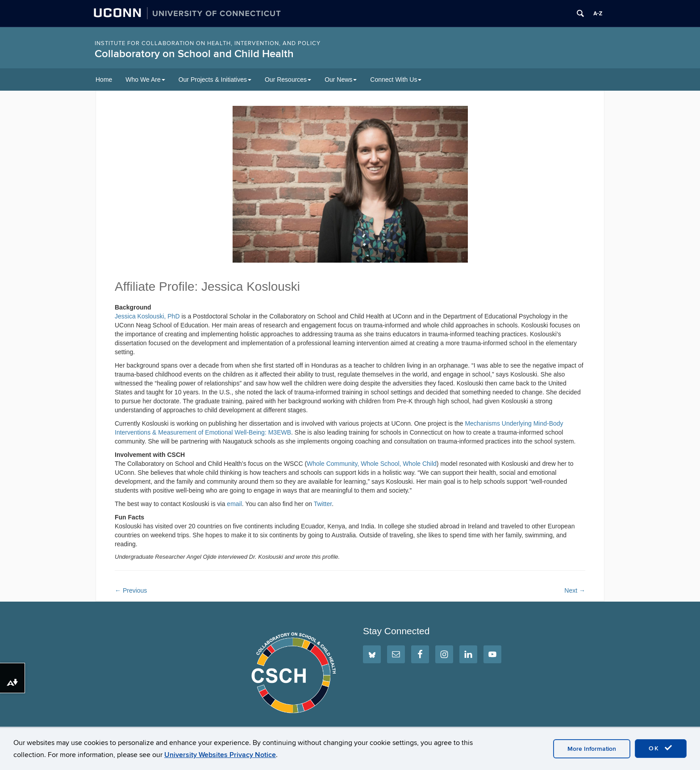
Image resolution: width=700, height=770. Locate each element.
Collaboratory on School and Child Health (194, 54)
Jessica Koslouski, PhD (147, 316)
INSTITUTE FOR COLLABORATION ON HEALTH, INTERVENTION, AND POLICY (208, 43)
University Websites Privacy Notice (220, 755)
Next (575, 590)
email (234, 504)
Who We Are (145, 80)
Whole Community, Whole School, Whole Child (372, 464)
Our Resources (288, 80)
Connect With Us (396, 80)
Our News (341, 80)
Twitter (323, 504)
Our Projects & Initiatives (215, 80)
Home (104, 80)
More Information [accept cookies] (592, 749)
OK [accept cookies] (661, 748)
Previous (131, 590)
